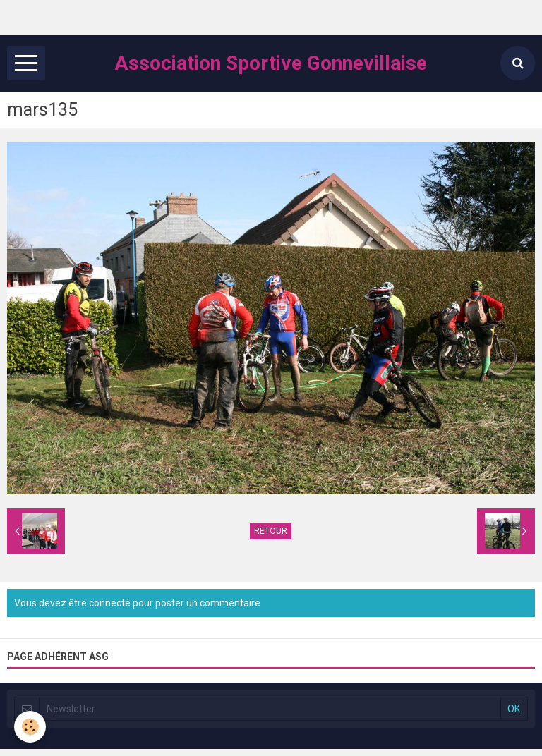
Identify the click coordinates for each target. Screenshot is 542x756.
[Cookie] (30, 727)
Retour (271, 531)
